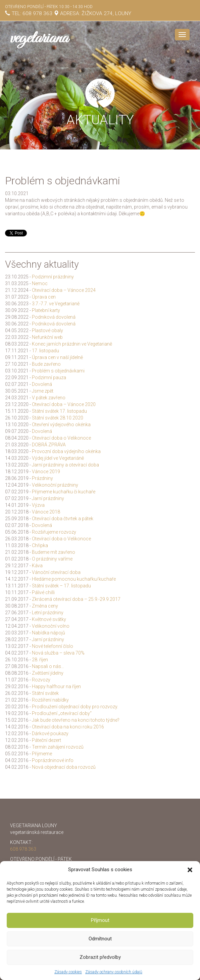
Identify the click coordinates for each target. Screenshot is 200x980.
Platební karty (46, 310)
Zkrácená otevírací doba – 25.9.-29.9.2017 (76, 599)
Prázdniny (42, 478)
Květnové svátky (49, 619)
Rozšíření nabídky (50, 700)
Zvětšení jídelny (48, 673)
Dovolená (42, 384)
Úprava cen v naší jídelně (57, 357)
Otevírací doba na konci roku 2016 (68, 727)
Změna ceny (45, 606)
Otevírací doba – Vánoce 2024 (64, 290)
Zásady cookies (68, 972)
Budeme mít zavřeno (54, 552)
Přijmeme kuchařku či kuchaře (64, 492)
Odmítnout (100, 939)
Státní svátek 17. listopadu (59, 411)
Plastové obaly (47, 330)
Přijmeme (42, 754)
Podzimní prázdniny (53, 277)
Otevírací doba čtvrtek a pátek (63, 519)
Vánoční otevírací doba (56, 572)
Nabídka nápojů (48, 633)
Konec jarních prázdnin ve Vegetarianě (72, 344)
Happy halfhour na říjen (56, 686)
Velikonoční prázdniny (55, 485)
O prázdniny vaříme (52, 559)
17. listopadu (45, 351)
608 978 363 (37, 13)
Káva (37, 566)
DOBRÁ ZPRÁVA (49, 445)
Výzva (38, 505)
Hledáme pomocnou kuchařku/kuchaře (74, 579)
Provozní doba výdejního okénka (66, 451)
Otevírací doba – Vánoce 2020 (64, 404)
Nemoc (40, 283)
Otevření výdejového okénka (61, 425)
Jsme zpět (43, 391)
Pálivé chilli (43, 592)
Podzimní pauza (49, 377)
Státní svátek (45, 693)
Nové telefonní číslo (53, 646)
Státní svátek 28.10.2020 (58, 418)
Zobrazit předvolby (100, 957)
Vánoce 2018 (46, 512)
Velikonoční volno (51, 626)
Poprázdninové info (53, 760)
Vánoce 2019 (46, 472)
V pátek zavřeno (49, 398)
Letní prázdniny (48, 613)
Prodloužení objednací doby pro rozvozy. (75, 707)
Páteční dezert (46, 740)
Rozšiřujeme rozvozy (54, 532)
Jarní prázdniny (48, 498)
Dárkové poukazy (50, 733)
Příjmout (100, 920)
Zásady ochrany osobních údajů (114, 972)
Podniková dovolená (54, 317)
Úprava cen (44, 297)
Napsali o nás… (48, 666)
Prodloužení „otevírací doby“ (62, 713)
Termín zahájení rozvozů (58, 747)
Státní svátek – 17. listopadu (61, 586)
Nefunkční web (47, 337)
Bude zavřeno (46, 364)
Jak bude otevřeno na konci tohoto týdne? (76, 720)
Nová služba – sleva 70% (58, 653)
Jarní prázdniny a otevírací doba (65, 465)
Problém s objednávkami (58, 371)
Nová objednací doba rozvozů (64, 767)
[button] (190, 870)
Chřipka (40, 545)
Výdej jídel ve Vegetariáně (58, 458)
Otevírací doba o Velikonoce (61, 438)
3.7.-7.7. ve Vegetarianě (56, 304)
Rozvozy (41, 680)
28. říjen (40, 660)
